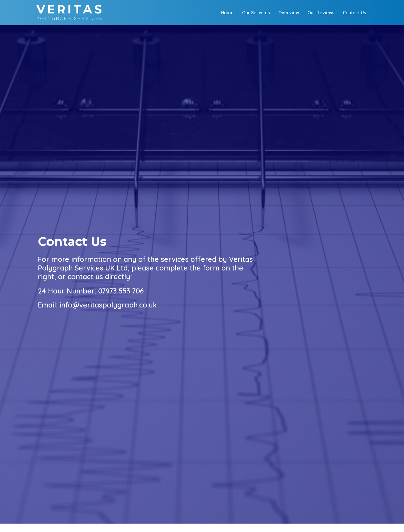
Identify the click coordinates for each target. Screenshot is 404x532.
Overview (289, 13)
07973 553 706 (121, 291)
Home (227, 13)
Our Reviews (321, 13)
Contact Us (354, 13)
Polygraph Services (70, 12)
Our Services (256, 13)
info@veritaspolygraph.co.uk (108, 305)
